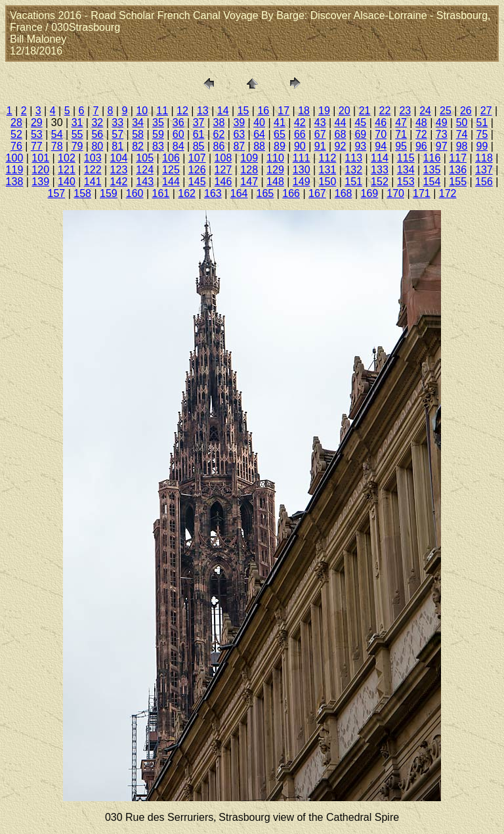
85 (199, 146)
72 (421, 134)
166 (291, 193)
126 (197, 170)
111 (302, 158)
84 (178, 146)
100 (15, 158)
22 (385, 111)
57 (117, 134)
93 (360, 146)
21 (365, 111)
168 (344, 193)
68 (341, 134)
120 (40, 170)
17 (283, 111)
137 (484, 170)
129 (275, 170)
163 (213, 193)
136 (458, 170)
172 (448, 193)
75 (482, 134)
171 (422, 193)
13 (203, 111)
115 (406, 158)
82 (138, 146)
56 (97, 134)
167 (317, 193)
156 (484, 182)
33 (117, 122)
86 (219, 146)
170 (395, 193)
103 (93, 158)
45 (360, 122)
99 (482, 146)
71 (401, 134)
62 (219, 134)
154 (432, 182)
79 (77, 146)
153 (406, 182)
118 (484, 158)
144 (171, 182)
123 (119, 170)
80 (97, 146)
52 (16, 134)
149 (302, 182)
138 (15, 182)
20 (345, 111)
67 (320, 134)
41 (280, 122)
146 (223, 182)
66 (300, 134)
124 (145, 170)
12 (182, 111)
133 (380, 170)
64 (259, 134)
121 (67, 170)
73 (442, 134)
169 (370, 193)
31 (77, 122)
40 (259, 122)
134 (406, 170)
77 (37, 146)
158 (82, 193)
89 (280, 146)
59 (158, 134)
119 (15, 170)
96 (421, 146)
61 (199, 134)
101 (40, 158)
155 (458, 182)
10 (142, 111)
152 (380, 182)
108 (223, 158)
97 (442, 146)
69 (360, 134)
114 (380, 158)
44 (341, 122)
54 (57, 134)
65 (280, 134)
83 (158, 146)
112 (328, 158)
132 (353, 170)
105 (145, 158)
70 (381, 134)
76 (16, 146)
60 (178, 134)
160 (135, 193)
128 (249, 170)
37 (199, 122)
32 (97, 122)
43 (320, 122)
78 (57, 146)
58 (138, 134)
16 (263, 111)
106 (171, 158)
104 (119, 158)
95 (401, 146)
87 (239, 146)
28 (16, 122)
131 (328, 170)
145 (197, 182)
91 (320, 146)
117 (458, 158)
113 (353, 158)
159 (109, 193)
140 (67, 182)
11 (162, 111)
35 (158, 122)
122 (93, 170)
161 (161, 193)
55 (77, 134)
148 (275, 182)
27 (486, 111)
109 (249, 158)
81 (117, 146)
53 (37, 134)
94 (381, 146)
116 (432, 158)
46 (381, 122)
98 (462, 146)
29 (37, 122)
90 (300, 146)
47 (401, 122)
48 (421, 122)
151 (353, 182)
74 (462, 134)
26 (466, 111)
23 (405, 111)
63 (239, 134)
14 (223, 111)
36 (178, 122)
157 (57, 193)
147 (249, 182)
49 (442, 122)
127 (223, 170)
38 (219, 122)
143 (145, 182)
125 (171, 170)
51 (482, 122)
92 (341, 146)
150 (328, 182)
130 (302, 170)
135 (432, 170)
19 (324, 111)
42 (300, 122)
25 (446, 111)
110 (275, 158)
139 (40, 182)
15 (243, 111)
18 (304, 111)
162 (187, 193)
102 (67, 158)
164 (239, 193)
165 (265, 193)
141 (93, 182)
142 (119, 182)
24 (425, 111)
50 (462, 122)
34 (138, 122)
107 (197, 158)
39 (239, 122)
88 (259, 146)
